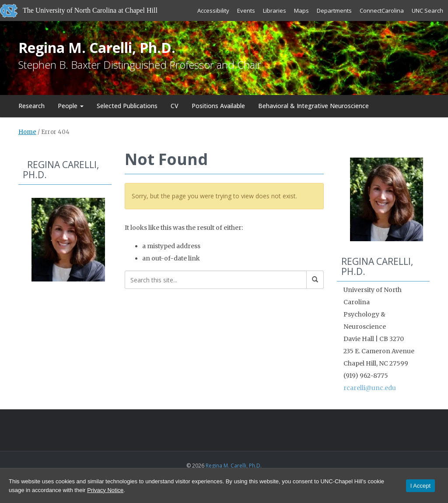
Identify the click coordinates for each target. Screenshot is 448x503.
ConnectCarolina (382, 11)
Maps (301, 11)
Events (246, 11)
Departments (334, 11)
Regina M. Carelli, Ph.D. (97, 47)
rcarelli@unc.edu (370, 388)
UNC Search (427, 11)
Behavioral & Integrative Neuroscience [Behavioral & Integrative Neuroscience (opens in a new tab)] (313, 106)
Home (27, 132)
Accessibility (213, 11)
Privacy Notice (105, 490)
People (71, 106)
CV (175, 106)
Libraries (275, 11)
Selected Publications (127, 106)
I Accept (420, 486)
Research (31, 106)
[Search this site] (216, 280)
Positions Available (218, 106)
